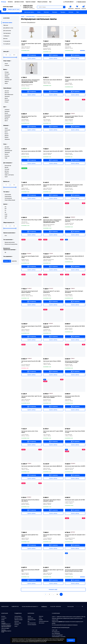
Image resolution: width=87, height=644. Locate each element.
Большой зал (7, 166)
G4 (5, 211)
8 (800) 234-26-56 (28, 6)
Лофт (5, 158)
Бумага (6, 134)
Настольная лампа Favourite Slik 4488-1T (53, 151)
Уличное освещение (32, 625)
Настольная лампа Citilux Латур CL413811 (31, 220)
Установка (17, 625)
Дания (6, 98)
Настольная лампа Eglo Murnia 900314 (31, 466)
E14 (5, 207)
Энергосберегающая (9, 200)
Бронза (6, 119)
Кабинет (6, 173)
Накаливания (7, 196)
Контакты (10, 2)
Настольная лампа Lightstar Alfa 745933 (31, 151)
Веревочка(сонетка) (9, 242)
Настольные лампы (32, 623)
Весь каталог (42, 623)
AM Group (6, 74)
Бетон (5, 132)
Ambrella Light (7, 80)
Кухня (5, 177)
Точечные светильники (44, 621)
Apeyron (6, 81)
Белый (6, 113)
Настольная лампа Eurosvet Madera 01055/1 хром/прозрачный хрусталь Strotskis (52, 45)
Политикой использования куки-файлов (38, 640)
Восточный (7, 149)
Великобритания (8, 95)
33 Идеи (6, 72)
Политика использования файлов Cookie (6, 631)
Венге (5, 121)
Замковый (6, 152)
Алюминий (7, 130)
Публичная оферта (5, 628)
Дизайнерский (8, 151)
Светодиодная (8, 198)
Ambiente (6, 78)
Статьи (16, 626)
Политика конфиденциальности (6, 623)
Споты (40, 618)
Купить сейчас (32, 58)
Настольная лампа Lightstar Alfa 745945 (75, 326)
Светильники (30, 618)
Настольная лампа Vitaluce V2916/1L (52, 361)
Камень (6, 137)
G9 (5, 212)
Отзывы (3, 620)
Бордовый (7, 117)
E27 (5, 209)
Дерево (6, 136)
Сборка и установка (42, 2)
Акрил (6, 128)
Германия (6, 96)
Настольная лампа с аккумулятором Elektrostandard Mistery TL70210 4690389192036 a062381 (30, 81)
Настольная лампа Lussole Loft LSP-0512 (75, 500)
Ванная (6, 167)
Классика (6, 156)
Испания (6, 100)
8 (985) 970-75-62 (28, 7)
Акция (6, 64)
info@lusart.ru (44, 606)
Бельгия (6, 93)
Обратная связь (18, 623)
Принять (71, 640)
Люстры (29, 616)
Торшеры (41, 620)
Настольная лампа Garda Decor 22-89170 (75, 466)
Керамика (6, 139)
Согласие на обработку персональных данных (6, 626)
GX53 (5, 216)
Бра (28, 621)
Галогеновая (7, 194)
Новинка (6, 65)
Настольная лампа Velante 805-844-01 (74, 256)
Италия (6, 102)
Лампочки (41, 616)
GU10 (5, 214)
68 (57, 594)
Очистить (14, 261)
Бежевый (6, 111)
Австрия (6, 91)
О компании (4, 618)
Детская (6, 171)
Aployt (6, 83)
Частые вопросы (18, 616)
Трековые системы (31, 620)
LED (5, 218)
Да (5, 252)
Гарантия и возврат (31, 2)
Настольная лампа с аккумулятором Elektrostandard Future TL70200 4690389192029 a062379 (52, 221)
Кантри (6, 154)
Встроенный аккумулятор (10, 244)
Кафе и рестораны (9, 175)
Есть (5, 236)
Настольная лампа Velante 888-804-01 (53, 466)
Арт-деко (6, 147)
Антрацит (6, 110)
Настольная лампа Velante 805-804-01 (53, 80)
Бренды (3, 621)
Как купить (17, 621)
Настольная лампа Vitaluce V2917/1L (74, 151)
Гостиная (6, 169)
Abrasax (6, 76)
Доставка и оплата (19, 2)
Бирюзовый (7, 115)
